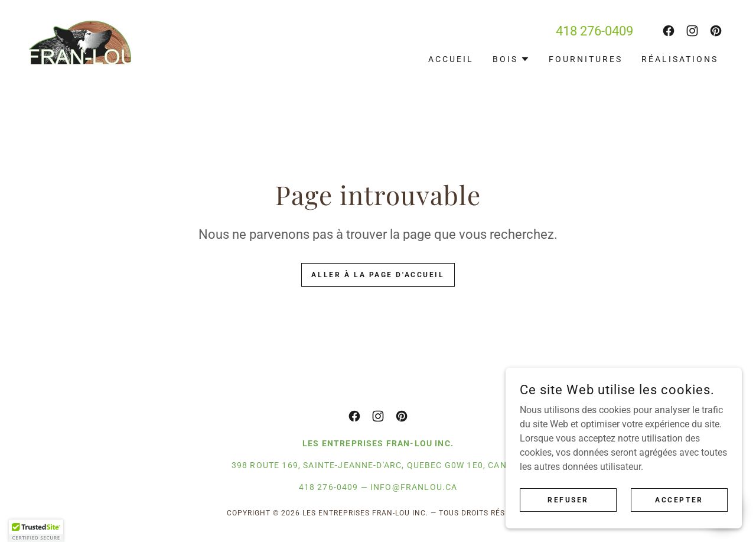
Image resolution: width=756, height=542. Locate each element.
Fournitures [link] (586, 59)
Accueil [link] (451, 59)
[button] (511, 59)
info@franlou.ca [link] (414, 487)
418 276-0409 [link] (594, 31)
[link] (80, 42)
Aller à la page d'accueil (378, 275)
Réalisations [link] (680, 59)
